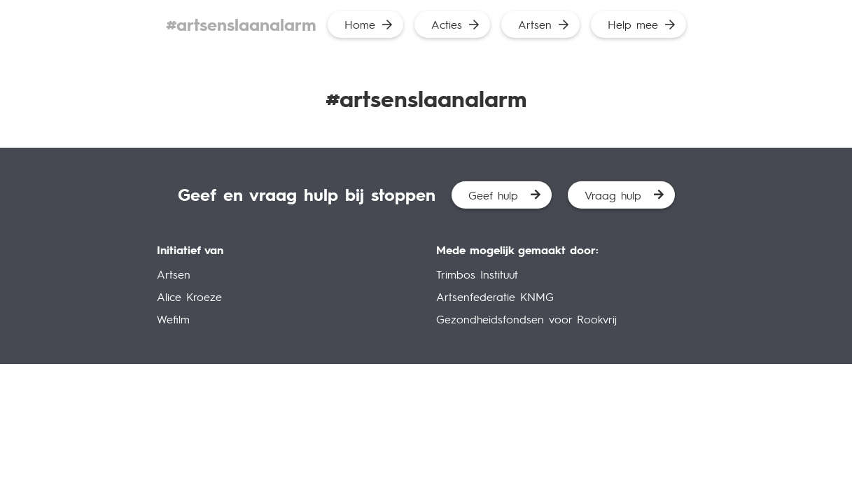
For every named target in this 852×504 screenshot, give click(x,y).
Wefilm (173, 319)
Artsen (535, 24)
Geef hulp (493, 195)
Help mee (633, 24)
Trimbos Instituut (477, 274)
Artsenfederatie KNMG (495, 296)
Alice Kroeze (189, 296)
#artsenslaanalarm (241, 24)
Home (360, 24)
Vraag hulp (613, 195)
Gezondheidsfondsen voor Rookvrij (526, 319)
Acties (447, 24)
